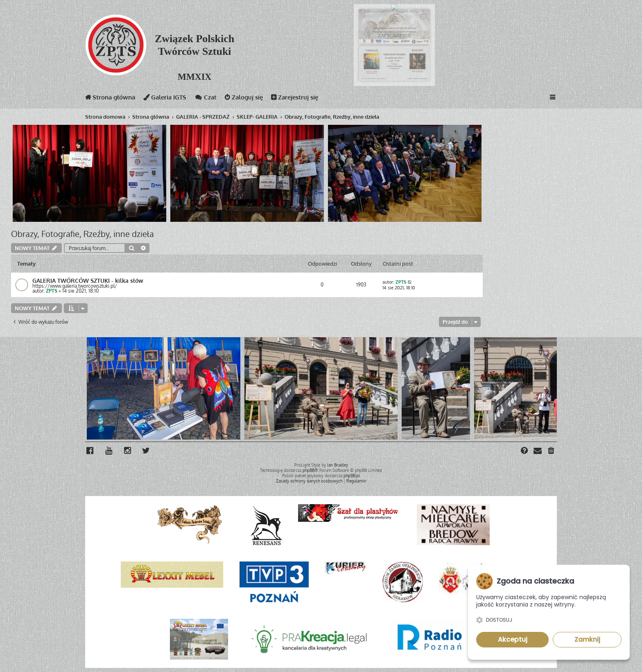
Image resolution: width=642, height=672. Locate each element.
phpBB (309, 470)
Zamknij (587, 639)
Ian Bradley (338, 465)
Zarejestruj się (295, 99)
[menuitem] (552, 451)
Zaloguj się (244, 99)
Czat (206, 99)
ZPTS (52, 291)
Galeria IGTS (165, 99)
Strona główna (110, 99)
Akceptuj (513, 639)
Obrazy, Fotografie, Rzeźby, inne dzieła (83, 234)
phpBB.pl (352, 476)
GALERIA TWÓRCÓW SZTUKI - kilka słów (88, 280)
